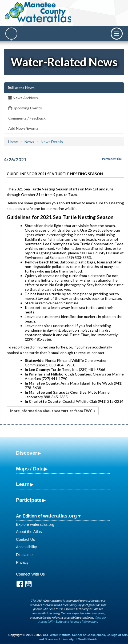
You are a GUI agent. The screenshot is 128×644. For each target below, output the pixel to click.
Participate (29, 500)
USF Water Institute (57, 635)
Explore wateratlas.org (35, 524)
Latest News (21, 88)
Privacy (22, 562)
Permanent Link (112, 159)
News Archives (23, 98)
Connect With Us (30, 574)
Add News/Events (23, 128)
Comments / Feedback (27, 118)
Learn (23, 484)
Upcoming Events (25, 108)
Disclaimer (25, 555)
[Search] (11, 34)
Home (13, 142)
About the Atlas (29, 532)
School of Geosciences (88, 635)
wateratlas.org (60, 516)
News (29, 142)
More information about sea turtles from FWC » (53, 411)
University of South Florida (78, 639)
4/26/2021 (15, 160)
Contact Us (25, 539)
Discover (27, 453)
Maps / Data (30, 469)
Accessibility (26, 547)
